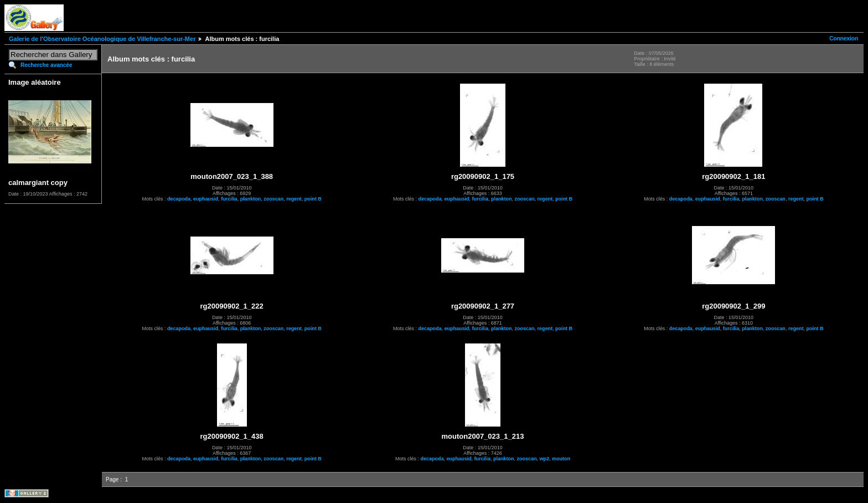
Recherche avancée (46, 65)
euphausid (206, 199)
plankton (251, 199)
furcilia (229, 199)
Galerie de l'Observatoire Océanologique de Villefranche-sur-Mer (102, 39)
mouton (561, 459)
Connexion (844, 39)
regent (294, 199)
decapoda (179, 199)
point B (313, 199)
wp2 (545, 459)
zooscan (273, 199)
